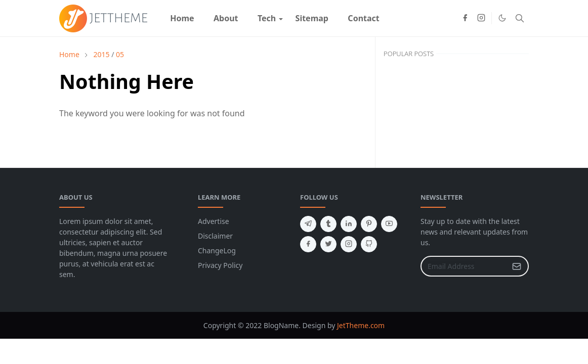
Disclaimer (215, 236)
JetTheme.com (361, 325)
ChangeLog (217, 251)
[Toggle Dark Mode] (502, 18)
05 (120, 54)
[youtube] (389, 224)
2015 (101, 54)
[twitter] (328, 244)
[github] (369, 244)
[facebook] (465, 18)
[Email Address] (464, 266)
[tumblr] (328, 224)
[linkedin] (349, 224)
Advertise (214, 221)
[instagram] (481, 18)
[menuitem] (182, 18)
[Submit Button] (517, 266)
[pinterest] (369, 224)
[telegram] (308, 224)
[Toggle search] (520, 18)
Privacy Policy (220, 265)
